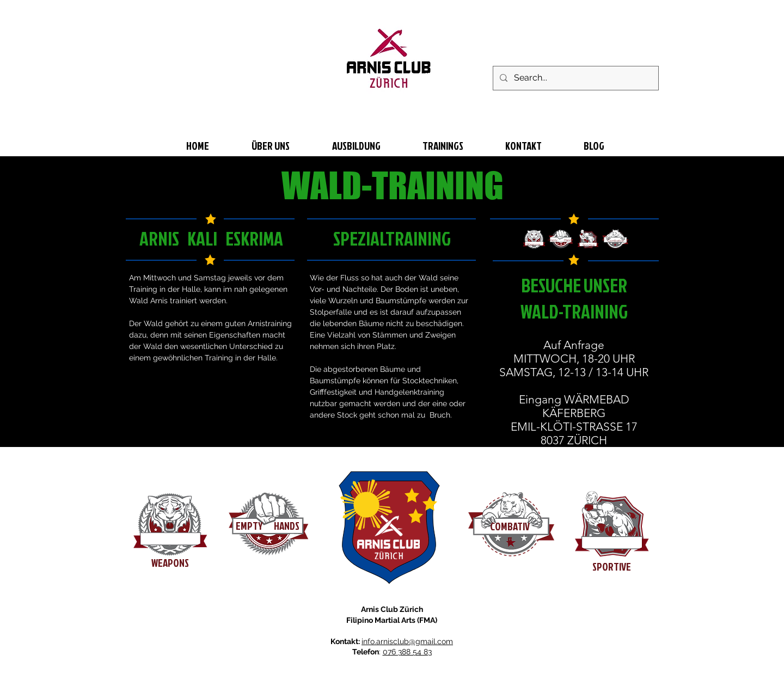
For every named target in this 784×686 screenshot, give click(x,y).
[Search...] (575, 78)
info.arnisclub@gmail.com (407, 641)
